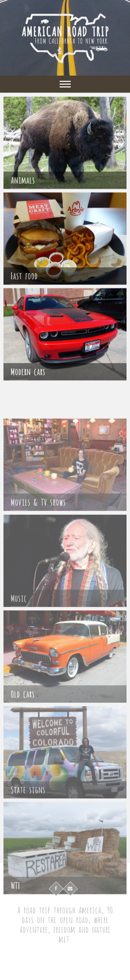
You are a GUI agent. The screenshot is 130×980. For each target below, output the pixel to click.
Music (19, 619)
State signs (28, 811)
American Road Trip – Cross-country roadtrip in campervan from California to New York (65, 964)
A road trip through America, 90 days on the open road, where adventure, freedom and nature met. (65, 924)
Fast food (24, 278)
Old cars (22, 715)
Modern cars (28, 373)
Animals (23, 182)
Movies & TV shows (38, 523)
